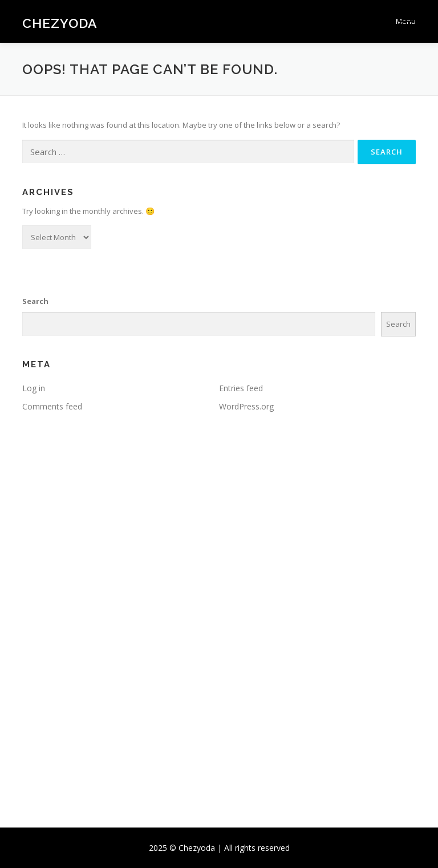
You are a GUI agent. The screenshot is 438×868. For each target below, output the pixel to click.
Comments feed (52, 406)
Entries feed (241, 388)
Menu (406, 21)
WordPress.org (246, 406)
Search (35, 301)
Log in (34, 388)
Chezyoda (60, 23)
